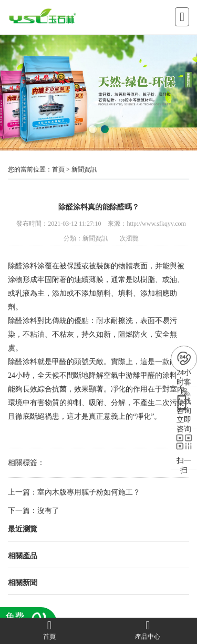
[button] (93, 129)
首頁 (58, 169)
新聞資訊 (84, 169)
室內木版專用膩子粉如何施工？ (89, 492)
